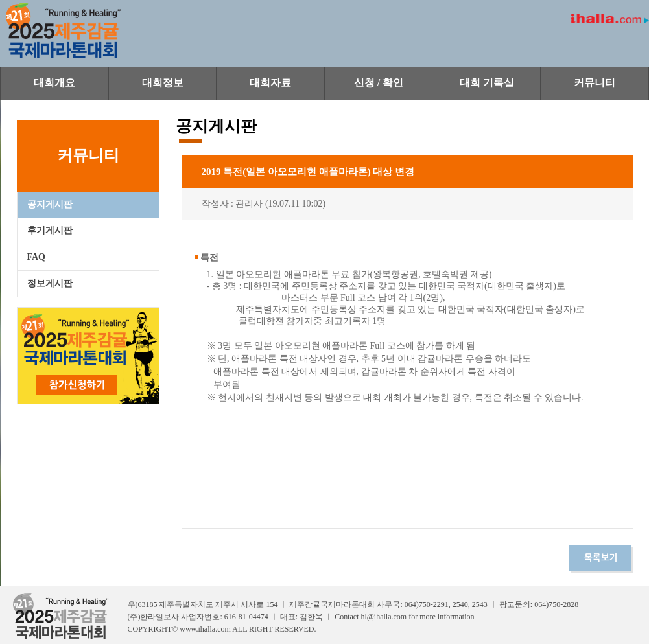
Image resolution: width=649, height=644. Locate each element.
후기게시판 (50, 230)
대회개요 (54, 83)
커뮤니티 (595, 83)
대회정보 (163, 83)
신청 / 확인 (379, 83)
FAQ (37, 257)
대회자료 (270, 83)
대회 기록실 (487, 83)
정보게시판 (50, 283)
